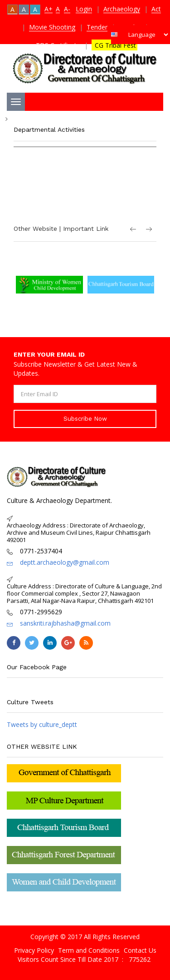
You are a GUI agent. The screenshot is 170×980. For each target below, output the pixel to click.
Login (84, 9)
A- (67, 9)
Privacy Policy (34, 950)
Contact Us (140, 950)
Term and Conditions (89, 950)
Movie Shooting (52, 27)
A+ (49, 9)
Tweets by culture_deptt (42, 724)
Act (156, 9)
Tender (97, 27)
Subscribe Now (85, 419)
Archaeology (122, 9)
